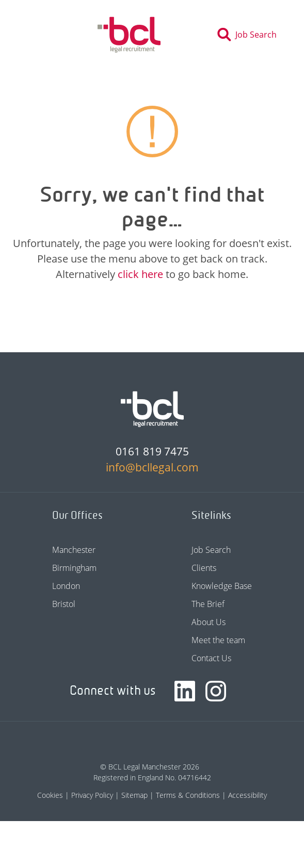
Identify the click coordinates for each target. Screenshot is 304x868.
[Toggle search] (250, 35)
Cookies (50, 795)
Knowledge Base (222, 586)
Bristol (64, 604)
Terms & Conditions (188, 795)
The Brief (208, 604)
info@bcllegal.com (152, 467)
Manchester (74, 550)
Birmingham (74, 568)
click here (140, 274)
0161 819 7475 (152, 451)
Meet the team (218, 640)
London (66, 586)
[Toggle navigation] (35, 35)
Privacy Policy (92, 795)
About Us (209, 622)
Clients (204, 568)
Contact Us (211, 658)
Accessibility (247, 795)
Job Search (211, 550)
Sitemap (134, 795)
